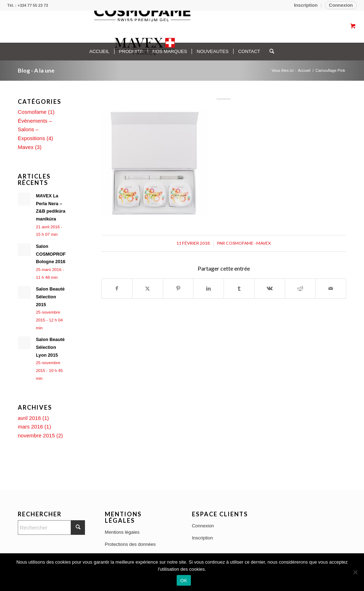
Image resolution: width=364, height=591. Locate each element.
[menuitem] (306, 5)
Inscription (306, 5)
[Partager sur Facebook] (117, 289)
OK (184, 581)
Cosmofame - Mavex (248, 243)
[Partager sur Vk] (270, 289)
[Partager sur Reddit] (300, 289)
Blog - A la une (36, 70)
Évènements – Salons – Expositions (35, 130)
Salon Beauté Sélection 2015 (50, 297)
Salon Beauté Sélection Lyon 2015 (50, 347)
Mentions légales (122, 532)
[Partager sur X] (148, 289)
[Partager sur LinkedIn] (208, 289)
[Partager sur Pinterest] (178, 289)
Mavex (26, 147)
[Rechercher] (51, 528)
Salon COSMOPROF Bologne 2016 (51, 254)
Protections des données (130, 544)
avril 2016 (29, 418)
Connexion (341, 5)
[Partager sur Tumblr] (239, 289)
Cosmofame (32, 112)
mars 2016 (30, 427)
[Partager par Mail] (331, 289)
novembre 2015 (36, 435)
